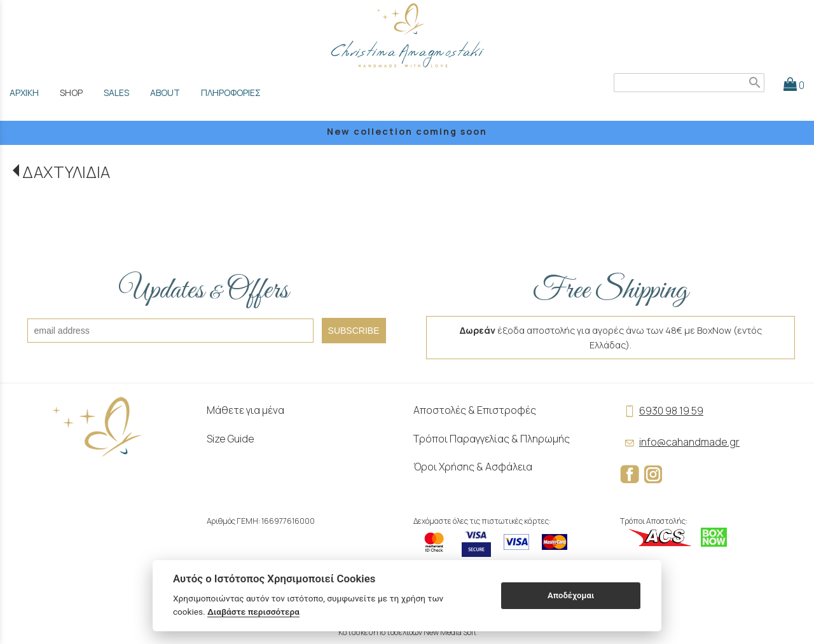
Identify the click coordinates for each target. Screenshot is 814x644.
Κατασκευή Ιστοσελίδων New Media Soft (407, 632)
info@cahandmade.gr (680, 442)
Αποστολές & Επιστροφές (475, 410)
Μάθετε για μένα (245, 410)
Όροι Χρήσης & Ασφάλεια (473, 467)
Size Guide (231, 439)
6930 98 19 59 (662, 411)
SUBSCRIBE (354, 331)
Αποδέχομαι (571, 595)
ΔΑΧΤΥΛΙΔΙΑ (66, 172)
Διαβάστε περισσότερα (253, 612)
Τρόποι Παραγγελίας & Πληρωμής (492, 439)
